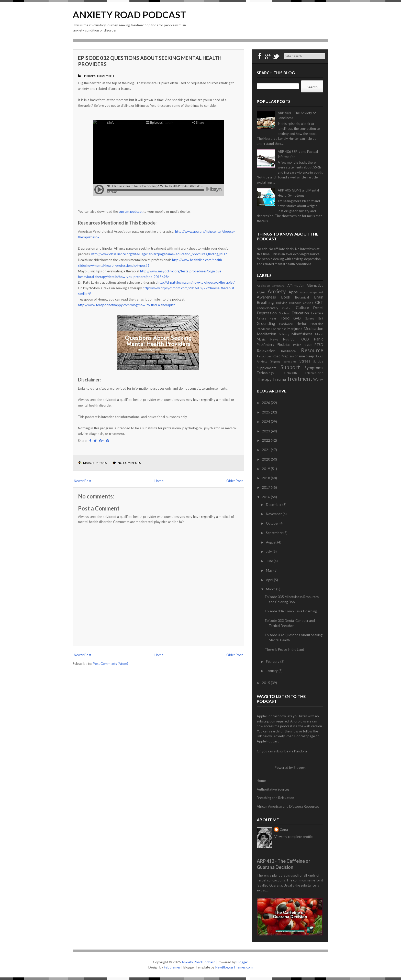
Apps (293, 292)
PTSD (319, 345)
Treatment (105, 76)
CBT (319, 302)
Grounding (266, 323)
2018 (266, 478)
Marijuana (295, 329)
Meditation (266, 334)
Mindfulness (302, 334)
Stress (305, 361)
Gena (284, 830)
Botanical (302, 297)
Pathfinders (265, 345)
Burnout (295, 303)
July (269, 551)
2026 (266, 403)
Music (261, 339)
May (270, 570)
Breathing (265, 302)
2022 (266, 440)
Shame (300, 356)
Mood (319, 334)
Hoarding (317, 324)
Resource (312, 350)
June (270, 561)
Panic (319, 339)
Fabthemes (172, 967)
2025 (266, 412)
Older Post (235, 481)
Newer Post (83, 481)
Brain (319, 297)
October (273, 523)
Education (300, 313)
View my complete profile (293, 837)
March (271, 589)
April (270, 580)
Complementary (268, 308)
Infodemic (264, 329)
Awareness (266, 297)
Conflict (287, 308)
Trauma (279, 379)
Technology (265, 373)
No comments (129, 463)
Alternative (315, 285)
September (275, 533)
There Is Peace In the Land (285, 649)
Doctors (284, 313)
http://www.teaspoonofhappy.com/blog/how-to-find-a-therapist (126, 305)
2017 (266, 487)
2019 (266, 469)
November (274, 514)
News (274, 339)
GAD (297, 318)
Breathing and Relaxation (275, 798)
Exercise (317, 313)
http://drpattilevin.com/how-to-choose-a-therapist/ (197, 282)
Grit (321, 318)
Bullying (282, 303)
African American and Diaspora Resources (288, 806)
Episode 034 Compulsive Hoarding (291, 611)
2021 (266, 450)
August (272, 542)
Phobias (283, 344)
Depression (267, 313)
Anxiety (277, 291)
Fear (273, 318)
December (274, 505)
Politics (308, 345)
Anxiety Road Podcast (129, 15)
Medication (313, 328)
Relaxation (266, 351)
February (273, 662)
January (272, 671)
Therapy (89, 76)
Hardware (286, 324)
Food (285, 318)
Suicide (318, 361)
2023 (266, 431)
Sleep (310, 356)
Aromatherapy (308, 292)
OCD (305, 339)
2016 (266, 497)
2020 (266, 459)
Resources (264, 356)
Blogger (299, 768)
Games (310, 318)
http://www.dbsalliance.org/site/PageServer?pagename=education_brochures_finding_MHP (159, 254)
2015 (266, 683)
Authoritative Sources (273, 789)
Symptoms (314, 368)
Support (290, 367)
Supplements (266, 368)
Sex (292, 356)
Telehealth (290, 373)
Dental (318, 308)
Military (284, 334)
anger (261, 292)
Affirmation (296, 285)
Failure (261, 318)
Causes (308, 303)
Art (321, 292)
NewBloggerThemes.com (234, 967)
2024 (266, 422)
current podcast (131, 211)
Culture (302, 307)
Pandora (300, 751)
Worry (318, 379)
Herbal (302, 324)
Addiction (263, 285)
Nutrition (290, 339)
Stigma (275, 361)
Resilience (288, 351)
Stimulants (290, 361)
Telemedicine (314, 373)
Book (286, 297)
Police (297, 345)
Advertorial (279, 286)
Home (159, 481)
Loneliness (279, 329)
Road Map (281, 356)
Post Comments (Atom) (110, 664)
